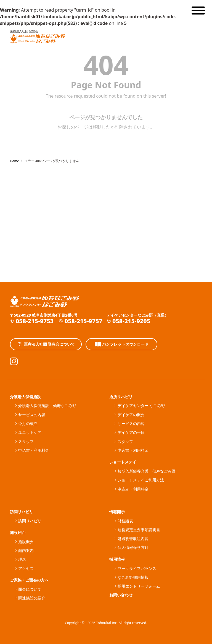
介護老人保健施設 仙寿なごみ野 (47, 406)
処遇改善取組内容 (133, 539)
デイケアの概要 (131, 415)
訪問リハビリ (22, 512)
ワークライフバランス (137, 568)
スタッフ (26, 441)
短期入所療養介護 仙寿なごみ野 (147, 471)
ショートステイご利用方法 (141, 480)
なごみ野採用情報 (133, 577)
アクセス (26, 568)
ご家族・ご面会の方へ (29, 580)
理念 (22, 559)
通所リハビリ (121, 397)
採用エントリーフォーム (139, 586)
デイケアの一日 (131, 432)
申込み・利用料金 (133, 489)
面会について (30, 589)
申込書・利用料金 (34, 450)
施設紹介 (18, 532)
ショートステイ (123, 462)
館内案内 (26, 550)
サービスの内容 (32, 415)
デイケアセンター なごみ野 (141, 406)
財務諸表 (125, 521)
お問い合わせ (121, 595)
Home (14, 161)
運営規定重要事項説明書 (139, 530)
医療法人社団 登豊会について (46, 344)
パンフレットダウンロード (122, 344)
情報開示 (117, 512)
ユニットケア (30, 432)
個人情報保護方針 (133, 547)
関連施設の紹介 (32, 598)
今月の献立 (28, 423)
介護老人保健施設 (25, 397)
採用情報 (117, 559)
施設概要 (26, 542)
